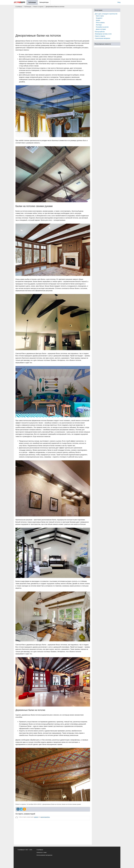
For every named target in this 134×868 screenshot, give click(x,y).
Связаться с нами (42, 852)
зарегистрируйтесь (45, 817)
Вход (119, 2)
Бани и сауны (100, 16)
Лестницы (99, 25)
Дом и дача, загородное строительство (106, 14)
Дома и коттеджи (101, 29)
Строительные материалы (102, 38)
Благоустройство (100, 32)
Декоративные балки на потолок (52, 804)
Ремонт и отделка (100, 36)
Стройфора (40, 850)
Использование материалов (44, 855)
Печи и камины (100, 23)
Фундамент (99, 18)
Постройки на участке (102, 27)
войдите (36, 817)
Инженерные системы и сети (103, 34)
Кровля (98, 20)
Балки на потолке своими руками (71, 804)
